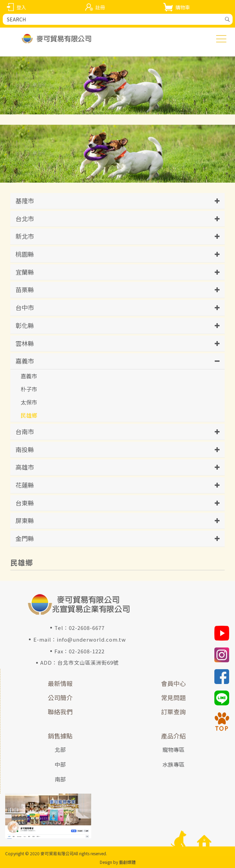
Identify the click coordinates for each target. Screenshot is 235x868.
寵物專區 (173, 749)
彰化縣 (25, 325)
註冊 (100, 7)
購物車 (183, 7)
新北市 (25, 236)
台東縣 (25, 503)
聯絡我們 (60, 712)
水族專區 (173, 764)
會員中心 (173, 683)
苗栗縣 (25, 289)
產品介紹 (173, 736)
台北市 (25, 218)
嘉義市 (25, 361)
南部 (60, 779)
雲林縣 (25, 343)
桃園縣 (25, 254)
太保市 (29, 402)
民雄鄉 (29, 415)
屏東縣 (25, 520)
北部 (60, 749)
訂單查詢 (173, 712)
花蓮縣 (25, 485)
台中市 (25, 307)
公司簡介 (60, 697)
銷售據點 (60, 736)
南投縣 (25, 449)
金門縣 (25, 538)
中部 (60, 764)
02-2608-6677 (87, 628)
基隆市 (25, 201)
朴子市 (29, 389)
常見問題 (173, 697)
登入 (21, 7)
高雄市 (25, 467)
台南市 (25, 431)
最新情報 (60, 683)
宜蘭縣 (25, 272)
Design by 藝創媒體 (118, 862)
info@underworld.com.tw (91, 639)
